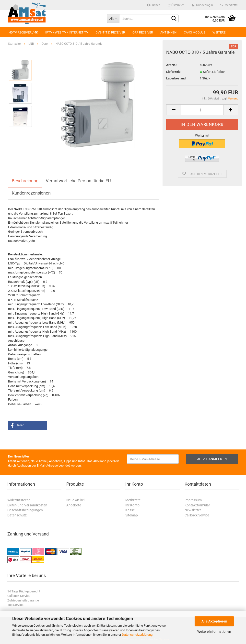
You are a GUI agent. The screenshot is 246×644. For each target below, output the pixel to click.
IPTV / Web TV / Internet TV (67, 32)
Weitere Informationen (214, 632)
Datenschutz (17, 515)
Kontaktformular (197, 505)
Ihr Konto (132, 505)
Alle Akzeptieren (214, 621)
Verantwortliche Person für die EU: (79, 181)
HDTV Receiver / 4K (23, 32)
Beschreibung (25, 181)
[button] (28, 425)
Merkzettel (229, 5)
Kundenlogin (202, 5)
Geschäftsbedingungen (25, 510)
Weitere (219, 32)
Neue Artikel (75, 500)
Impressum (193, 500)
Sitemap (132, 515)
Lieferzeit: (173, 72)
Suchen (154, 5)
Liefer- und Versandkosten (27, 505)
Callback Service (197, 515)
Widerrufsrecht (19, 500)
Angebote (74, 505)
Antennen (168, 32)
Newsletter (193, 510)
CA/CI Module (194, 32)
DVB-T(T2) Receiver (110, 32)
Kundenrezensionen (31, 193)
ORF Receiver (143, 32)
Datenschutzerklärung (137, 635)
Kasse (130, 510)
